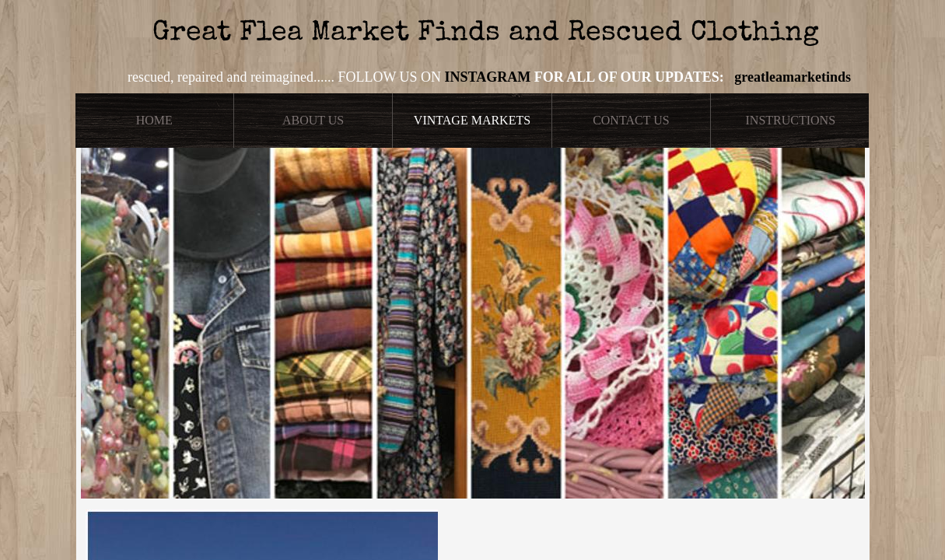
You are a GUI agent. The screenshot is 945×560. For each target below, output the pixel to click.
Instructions (791, 120)
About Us (313, 120)
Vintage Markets (472, 120)
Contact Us (631, 120)
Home (154, 120)
